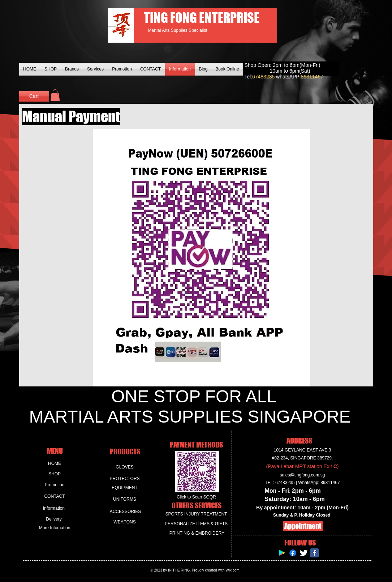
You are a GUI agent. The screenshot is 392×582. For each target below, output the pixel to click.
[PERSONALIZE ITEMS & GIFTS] (196, 524)
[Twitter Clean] (304, 553)
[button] (55, 95)
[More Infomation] (55, 528)
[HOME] (55, 464)
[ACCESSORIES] (126, 512)
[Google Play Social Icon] (282, 553)
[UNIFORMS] (125, 499)
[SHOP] (55, 474)
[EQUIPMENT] (125, 488)
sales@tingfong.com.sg (303, 475)
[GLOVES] (125, 467)
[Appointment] (303, 526)
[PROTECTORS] (125, 479)
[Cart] (34, 96)
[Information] (54, 508)
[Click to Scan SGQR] (197, 497)
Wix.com (232, 570)
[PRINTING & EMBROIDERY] (197, 533)
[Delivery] (54, 519)
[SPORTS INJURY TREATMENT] (196, 514)
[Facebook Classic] (315, 553)
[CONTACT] (55, 497)
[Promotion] (55, 485)
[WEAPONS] (125, 522)
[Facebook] (293, 553)
